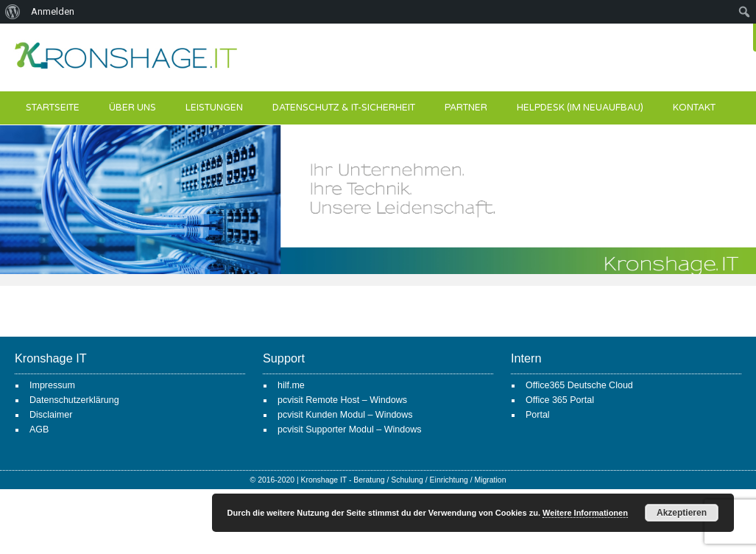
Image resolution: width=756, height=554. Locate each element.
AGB (39, 429)
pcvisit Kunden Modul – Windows (345, 415)
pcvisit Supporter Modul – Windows (349, 429)
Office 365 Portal (560, 400)
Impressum (52, 385)
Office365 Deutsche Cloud (579, 385)
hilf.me (291, 385)
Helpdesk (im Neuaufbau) (580, 108)
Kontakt (694, 108)
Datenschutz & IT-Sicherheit (344, 108)
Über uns (133, 108)
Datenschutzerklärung (74, 400)
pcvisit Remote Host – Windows (342, 400)
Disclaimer (51, 415)
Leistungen (214, 108)
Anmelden (53, 11)
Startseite (53, 108)
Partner (466, 108)
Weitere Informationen (585, 513)
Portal (538, 415)
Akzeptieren (682, 513)
